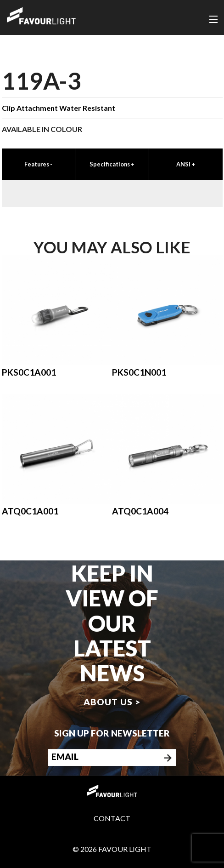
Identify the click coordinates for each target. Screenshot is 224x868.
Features (38, 164)
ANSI (186, 164)
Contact (112, 818)
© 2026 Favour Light (112, 849)
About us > (112, 702)
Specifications (112, 164)
